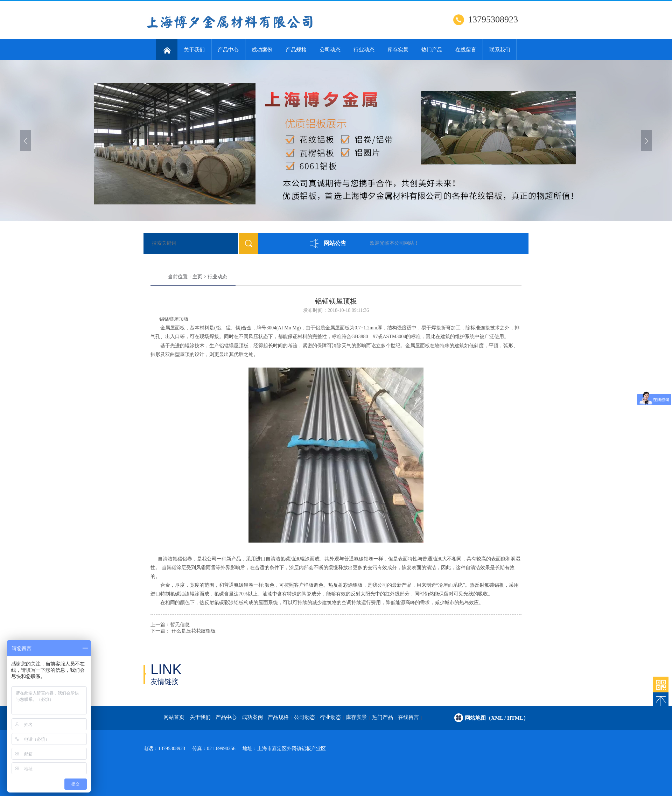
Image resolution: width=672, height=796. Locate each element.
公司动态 (330, 50)
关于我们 (194, 50)
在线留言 (466, 50)
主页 (197, 277)
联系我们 (500, 50)
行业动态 (364, 50)
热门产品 (432, 50)
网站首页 (174, 717)
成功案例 (262, 50)
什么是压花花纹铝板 (194, 631)
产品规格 (296, 50)
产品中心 (228, 50)
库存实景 (398, 50)
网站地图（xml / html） (497, 718)
